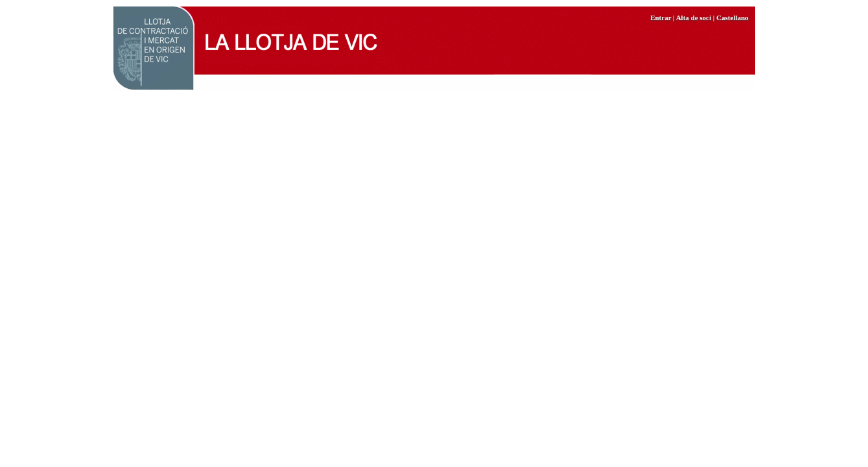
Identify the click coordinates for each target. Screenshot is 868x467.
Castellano (733, 18)
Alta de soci (694, 18)
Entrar (661, 18)
